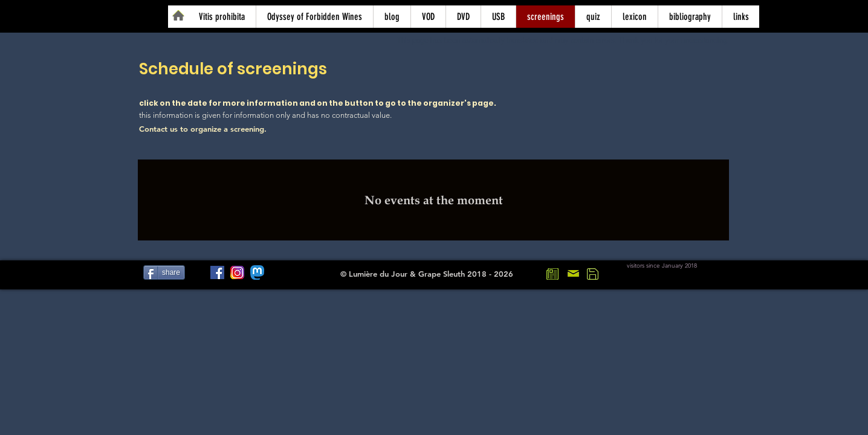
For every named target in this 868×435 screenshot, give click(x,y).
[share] (164, 272)
